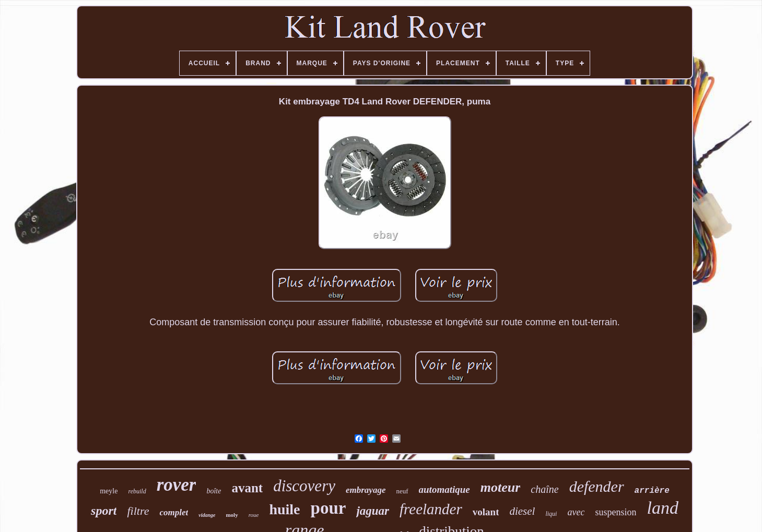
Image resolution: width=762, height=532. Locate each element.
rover (177, 485)
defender (597, 486)
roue (254, 515)
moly (232, 515)
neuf (402, 491)
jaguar (373, 511)
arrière (652, 491)
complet (174, 512)
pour (329, 508)
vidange (207, 515)
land (662, 508)
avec (576, 512)
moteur (501, 487)
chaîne (544, 489)
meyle (109, 491)
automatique (444, 489)
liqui (551, 514)
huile (284, 509)
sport (104, 511)
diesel (522, 511)
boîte (214, 491)
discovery (304, 486)
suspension (616, 512)
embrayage (366, 490)
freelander (431, 509)
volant (486, 512)
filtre (138, 511)
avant (247, 488)
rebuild (137, 491)
